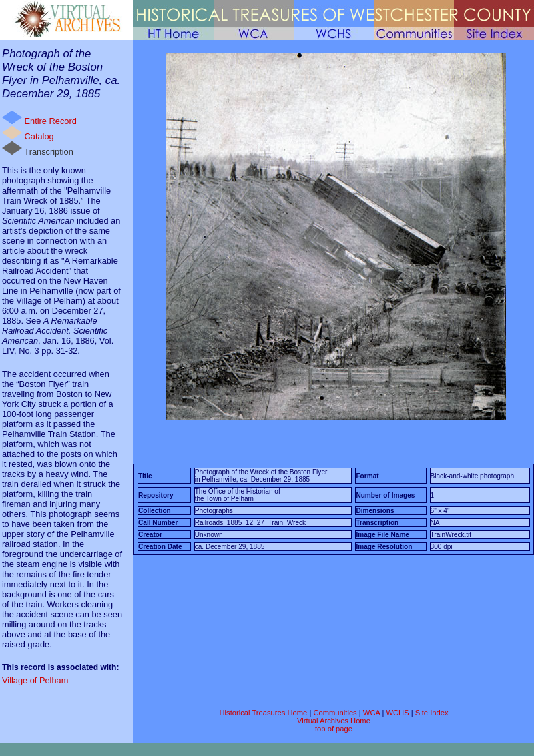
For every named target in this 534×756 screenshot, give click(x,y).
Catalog (28, 134)
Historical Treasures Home (263, 713)
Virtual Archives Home (334, 721)
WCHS (397, 713)
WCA (371, 713)
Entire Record (39, 118)
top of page (334, 729)
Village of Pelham (35, 680)
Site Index (432, 713)
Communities (335, 713)
